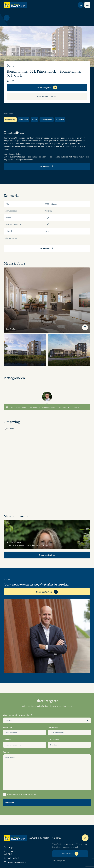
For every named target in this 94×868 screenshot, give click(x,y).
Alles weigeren (59, 860)
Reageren (60, 120)
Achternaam (53, 727)
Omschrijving (10, 120)
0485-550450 (11, 858)
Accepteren (67, 854)
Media (34, 120)
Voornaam (8, 727)
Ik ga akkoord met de (22, 794)
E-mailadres (53, 740)
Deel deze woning (47, 96)
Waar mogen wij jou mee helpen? (18, 715)
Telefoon (7, 740)
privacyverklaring (29, 794)
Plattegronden (47, 120)
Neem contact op (47, 555)
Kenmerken (24, 120)
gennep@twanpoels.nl (15, 862)
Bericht (6, 752)
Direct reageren (44, 88)
